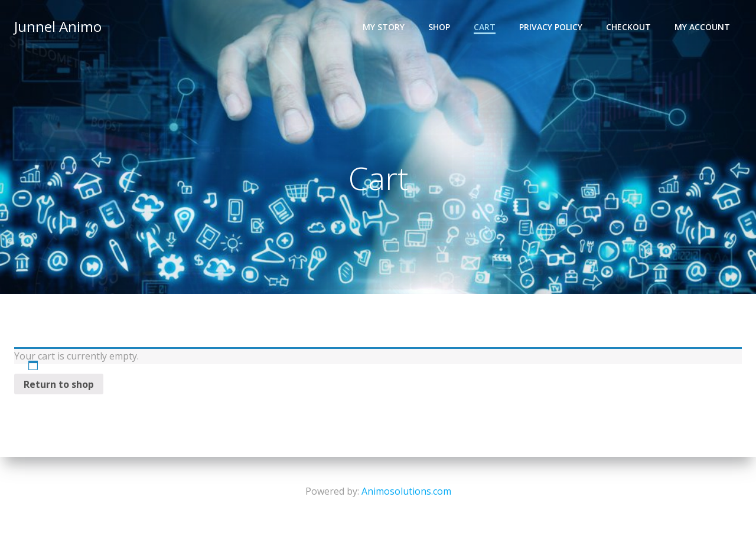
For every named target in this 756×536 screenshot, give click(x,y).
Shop (439, 27)
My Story (384, 27)
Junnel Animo (58, 26)
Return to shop (59, 384)
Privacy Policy (551, 27)
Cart (485, 27)
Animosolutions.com (406, 491)
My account (702, 27)
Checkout (628, 27)
